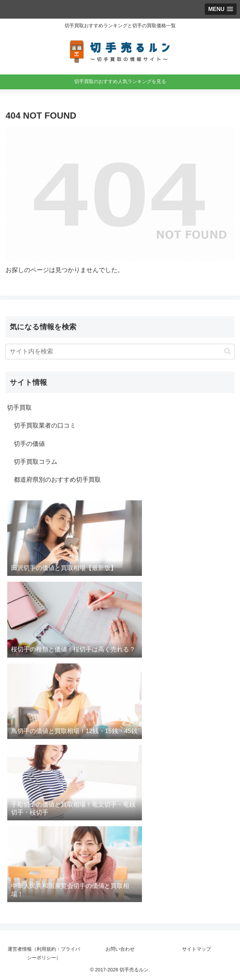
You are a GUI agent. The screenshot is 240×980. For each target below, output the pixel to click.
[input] (120, 352)
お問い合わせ (120, 949)
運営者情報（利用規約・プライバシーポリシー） (44, 953)
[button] (227, 351)
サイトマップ (196, 949)
